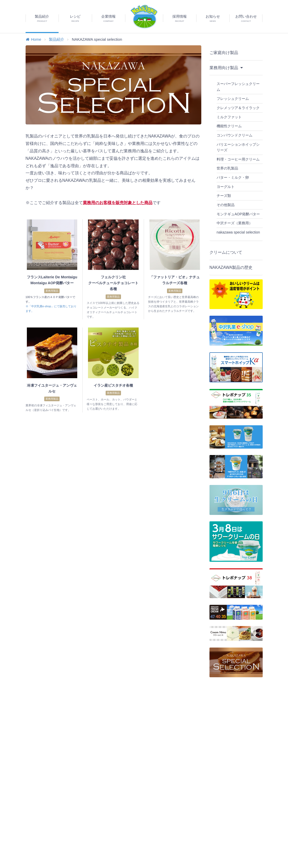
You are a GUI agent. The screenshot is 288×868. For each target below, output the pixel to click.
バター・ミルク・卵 (233, 177)
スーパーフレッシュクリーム (238, 87)
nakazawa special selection (238, 232)
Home (34, 39)
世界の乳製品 (227, 168)
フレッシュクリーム (233, 99)
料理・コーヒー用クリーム (238, 159)
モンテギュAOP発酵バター (238, 214)
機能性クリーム (229, 126)
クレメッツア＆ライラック (238, 108)
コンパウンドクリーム (235, 135)
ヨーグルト (226, 187)
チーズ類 (224, 196)
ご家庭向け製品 (224, 53)
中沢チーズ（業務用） (235, 223)
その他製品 (226, 205)
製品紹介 (57, 39)
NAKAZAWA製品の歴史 (231, 267)
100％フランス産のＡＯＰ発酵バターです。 (51, 299)
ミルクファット (229, 117)
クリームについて (226, 252)
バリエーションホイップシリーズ (238, 147)
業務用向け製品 (227, 67)
